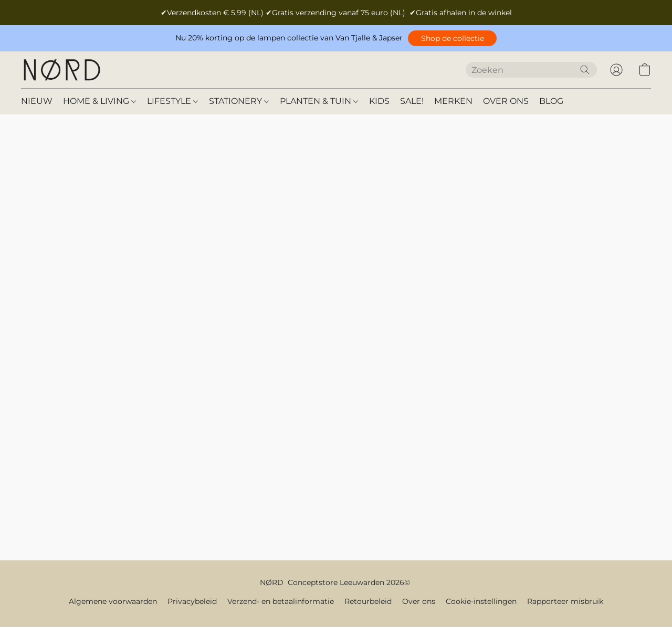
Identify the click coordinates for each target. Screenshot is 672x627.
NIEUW (37, 101)
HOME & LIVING (99, 101)
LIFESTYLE (172, 101)
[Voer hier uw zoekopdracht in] (531, 70)
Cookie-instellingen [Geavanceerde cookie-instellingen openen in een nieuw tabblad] (481, 601)
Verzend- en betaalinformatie (281, 601)
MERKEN (453, 101)
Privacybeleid (192, 601)
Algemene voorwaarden (113, 601)
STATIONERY (239, 101)
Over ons (419, 601)
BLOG (551, 101)
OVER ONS (506, 101)
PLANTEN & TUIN (319, 101)
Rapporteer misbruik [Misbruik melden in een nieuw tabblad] (565, 601)
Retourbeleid (368, 601)
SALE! (412, 101)
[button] (452, 38)
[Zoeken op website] (585, 70)
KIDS (379, 101)
